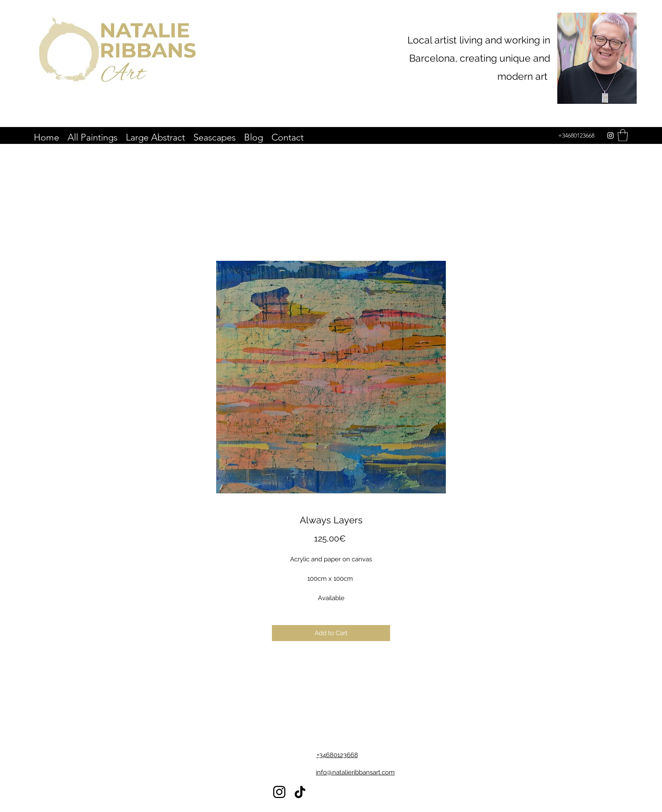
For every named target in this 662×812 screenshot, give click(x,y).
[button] (623, 135)
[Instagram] (610, 135)
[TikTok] (300, 792)
